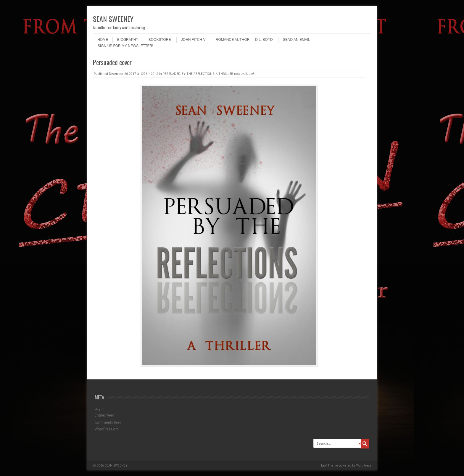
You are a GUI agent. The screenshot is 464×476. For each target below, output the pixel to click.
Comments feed (108, 422)
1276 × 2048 (149, 74)
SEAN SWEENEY (113, 19)
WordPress (364, 465)
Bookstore (160, 40)
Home (103, 40)
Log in (100, 408)
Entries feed (104, 415)
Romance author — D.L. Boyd (244, 40)
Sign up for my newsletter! (125, 46)
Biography (128, 40)
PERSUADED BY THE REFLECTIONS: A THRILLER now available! (208, 74)
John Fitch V (193, 40)
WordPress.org (107, 429)
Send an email (297, 40)
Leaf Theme (330, 465)
